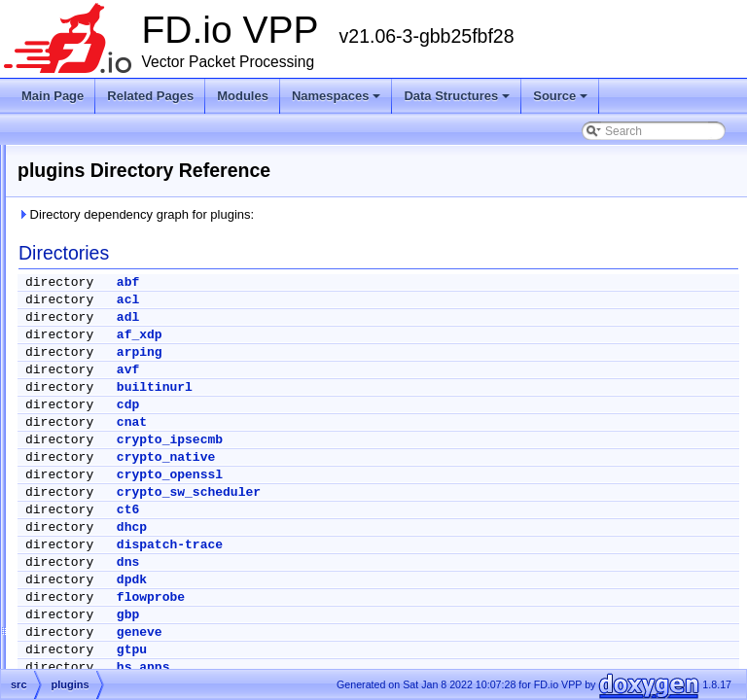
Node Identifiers (74, 162)
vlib (89, 489)
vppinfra (101, 629)
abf (371, 282)
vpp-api (99, 606)
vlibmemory (109, 536)
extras (80, 349)
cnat (375, 422)
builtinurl (398, 387)
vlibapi (96, 512)
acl (371, 300)
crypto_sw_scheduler (432, 492)
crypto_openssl (413, 475)
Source (560, 96)
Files (61, 279)
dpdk (375, 580)
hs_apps (387, 667)
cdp (371, 405)
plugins (98, 419)
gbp (371, 615)
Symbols (71, 652)
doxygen (86, 326)
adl (371, 317)
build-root (89, 302)
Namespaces (337, 96)
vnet (91, 559)
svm (90, 442)
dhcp (375, 527)
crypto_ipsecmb (413, 440)
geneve (383, 632)
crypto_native (409, 457)
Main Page (53, 96)
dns (371, 562)
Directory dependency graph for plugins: (379, 214)
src (72, 372)
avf (371, 370)
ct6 (371, 510)
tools (92, 466)
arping (383, 352)
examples (105, 396)
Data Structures (457, 96)
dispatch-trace (413, 545)
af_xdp (383, 335)
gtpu (375, 650)
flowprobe (394, 597)
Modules (243, 96)
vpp (89, 582)
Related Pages (150, 96)
